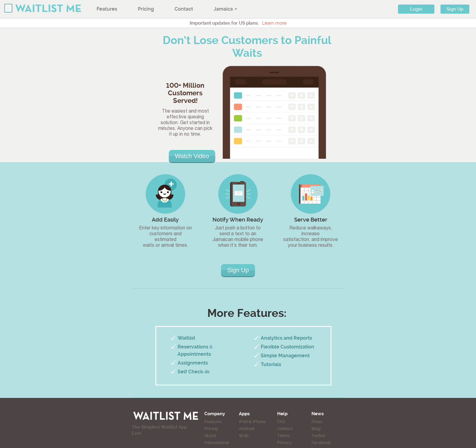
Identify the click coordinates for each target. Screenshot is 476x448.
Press (317, 422)
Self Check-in (194, 372)
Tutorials (271, 364)
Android (247, 429)
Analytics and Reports (286, 338)
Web (244, 436)
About (210, 436)
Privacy (285, 443)
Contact (184, 9)
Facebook (321, 443)
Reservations (193, 347)
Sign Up (455, 9)
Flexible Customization (287, 347)
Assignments (193, 363)
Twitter (318, 436)
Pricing (146, 9)
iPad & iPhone (252, 422)
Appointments (194, 354)
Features (107, 9)
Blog (316, 429)
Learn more (274, 23)
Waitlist (186, 338)
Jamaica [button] (225, 9)
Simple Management (285, 356)
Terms (284, 436)
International (217, 443)
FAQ (281, 422)
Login (416, 9)
